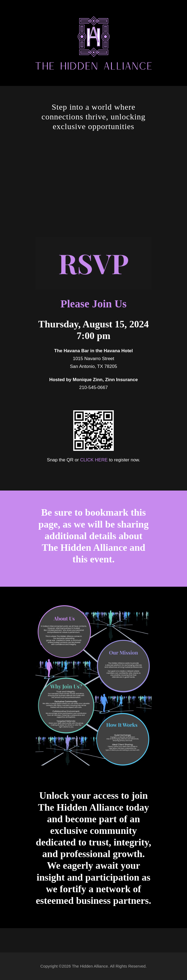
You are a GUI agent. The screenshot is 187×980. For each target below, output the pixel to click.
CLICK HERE (94, 460)
